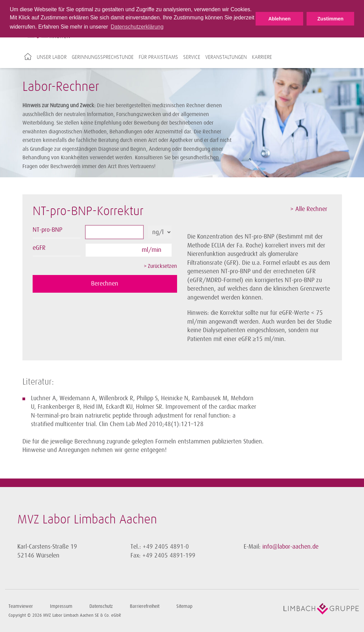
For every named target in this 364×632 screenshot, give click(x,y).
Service (192, 57)
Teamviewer (21, 606)
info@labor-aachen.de (290, 547)
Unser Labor (52, 57)
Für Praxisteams (158, 57)
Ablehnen (279, 19)
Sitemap (184, 606)
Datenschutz (101, 606)
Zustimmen (331, 19)
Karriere (262, 57)
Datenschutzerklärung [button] (137, 27)
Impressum (61, 606)
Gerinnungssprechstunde (103, 57)
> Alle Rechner (309, 209)
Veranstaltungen (226, 57)
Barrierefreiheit (145, 606)
